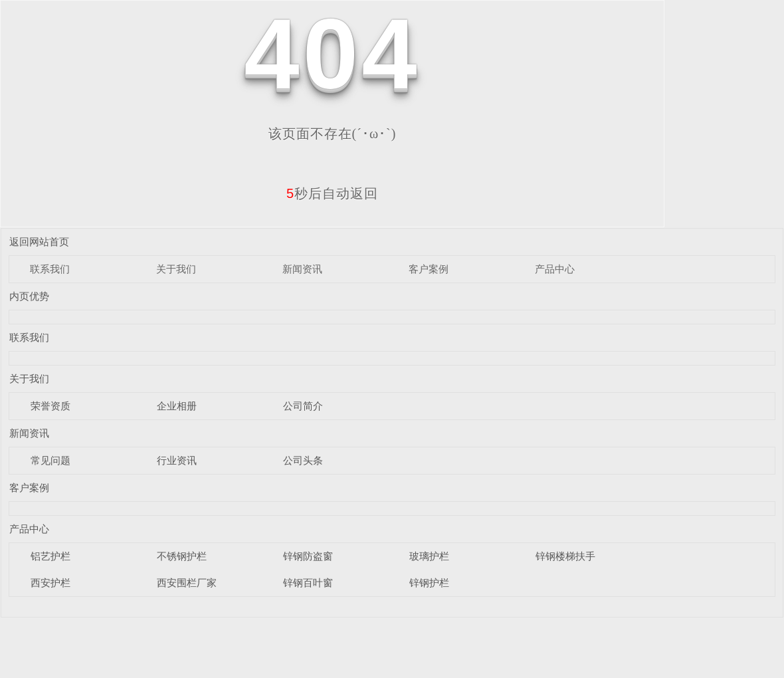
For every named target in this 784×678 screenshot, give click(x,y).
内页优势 (29, 296)
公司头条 (303, 460)
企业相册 (177, 406)
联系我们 (50, 269)
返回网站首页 (39, 242)
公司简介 (303, 406)
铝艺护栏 (50, 556)
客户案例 (429, 269)
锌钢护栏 (429, 583)
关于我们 (176, 269)
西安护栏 (50, 583)
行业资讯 (177, 460)
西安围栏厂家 (187, 583)
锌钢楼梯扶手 (565, 556)
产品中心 (555, 269)
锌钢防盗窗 (308, 556)
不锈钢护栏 (182, 556)
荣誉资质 (50, 406)
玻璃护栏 (429, 556)
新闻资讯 (302, 269)
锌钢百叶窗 (308, 583)
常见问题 (50, 460)
